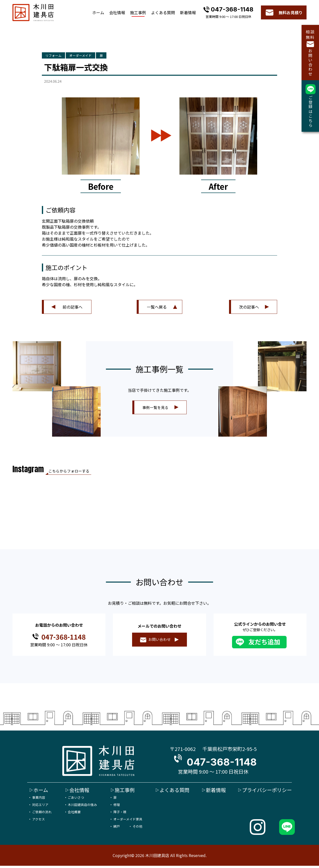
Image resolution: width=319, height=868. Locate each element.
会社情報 (117, 12)
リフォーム (58, 56)
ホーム (98, 12)
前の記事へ (73, 308)
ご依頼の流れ (42, 814)
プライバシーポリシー (267, 792)
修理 (117, 807)
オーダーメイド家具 (128, 821)
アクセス (39, 821)
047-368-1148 (232, 9)
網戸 (117, 829)
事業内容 (39, 799)
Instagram (29, 471)
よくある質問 (163, 12)
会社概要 (74, 814)
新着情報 (188, 12)
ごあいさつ (76, 799)
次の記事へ (249, 308)
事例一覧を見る (156, 408)
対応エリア (40, 807)
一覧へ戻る (157, 308)
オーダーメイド (94, 56)
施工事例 (138, 12)
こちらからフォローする (77, 473)
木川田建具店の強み (82, 807)
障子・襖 (120, 814)
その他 (137, 829)
